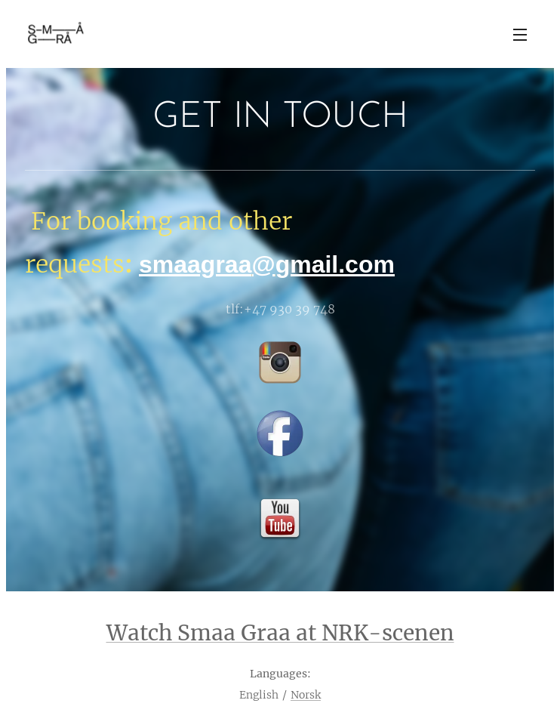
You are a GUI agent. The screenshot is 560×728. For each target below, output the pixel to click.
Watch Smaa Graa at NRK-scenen (280, 633)
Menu (520, 35)
